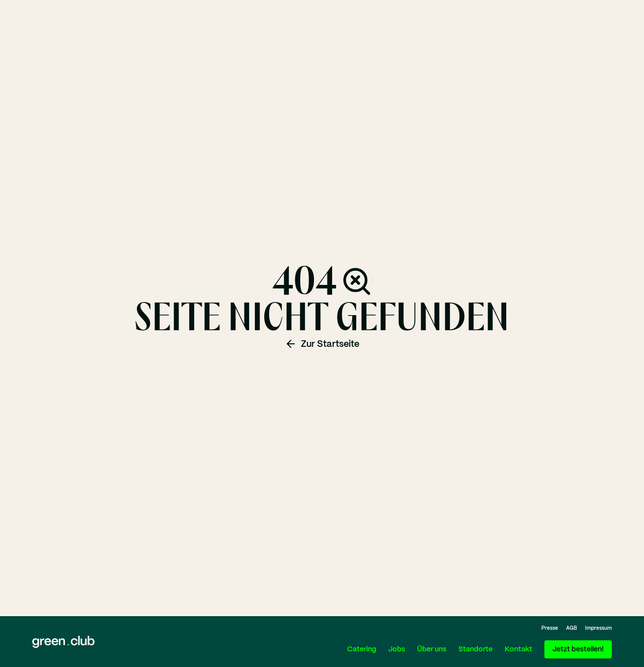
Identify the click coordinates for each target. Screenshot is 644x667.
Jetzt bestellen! (578, 649)
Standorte (475, 649)
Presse (550, 628)
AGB (572, 628)
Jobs (397, 649)
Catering (362, 649)
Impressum (598, 628)
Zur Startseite (322, 344)
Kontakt (518, 649)
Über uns (432, 649)
